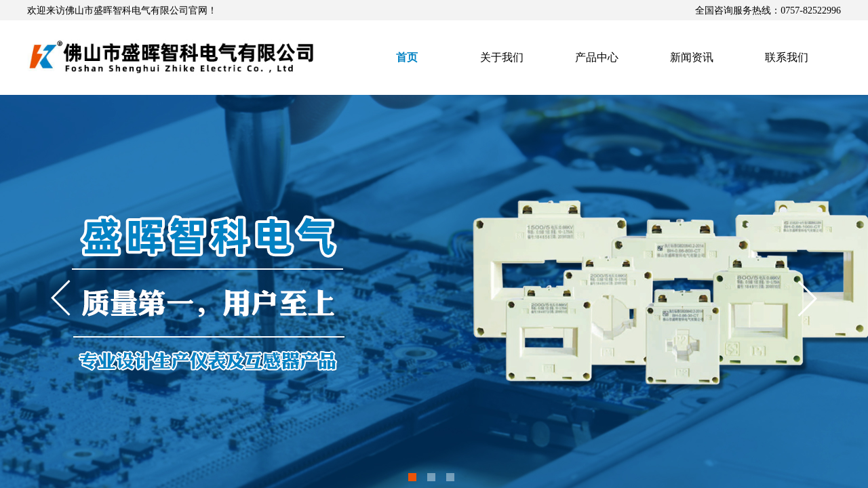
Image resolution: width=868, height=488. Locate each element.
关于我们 (502, 57)
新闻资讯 (692, 57)
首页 (407, 57)
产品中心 (597, 57)
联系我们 (787, 57)
